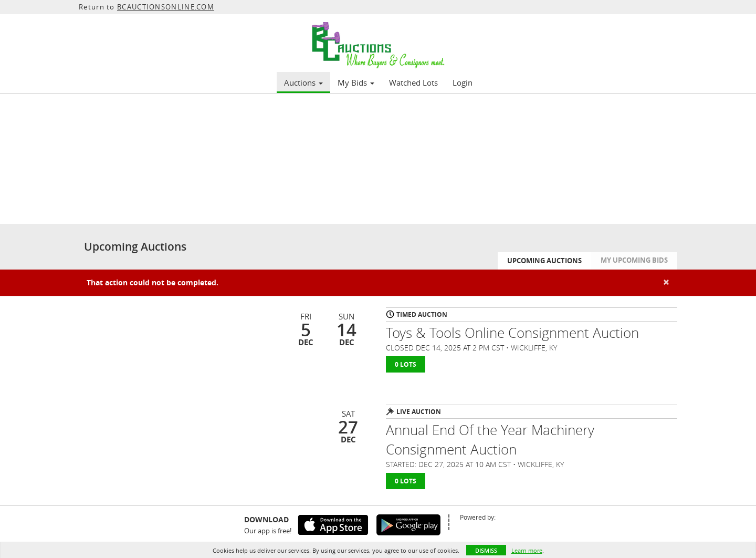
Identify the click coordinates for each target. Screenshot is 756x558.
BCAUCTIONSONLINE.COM (166, 7)
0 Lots (406, 364)
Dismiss (486, 550)
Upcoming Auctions (544, 261)
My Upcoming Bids (634, 260)
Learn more (527, 550)
